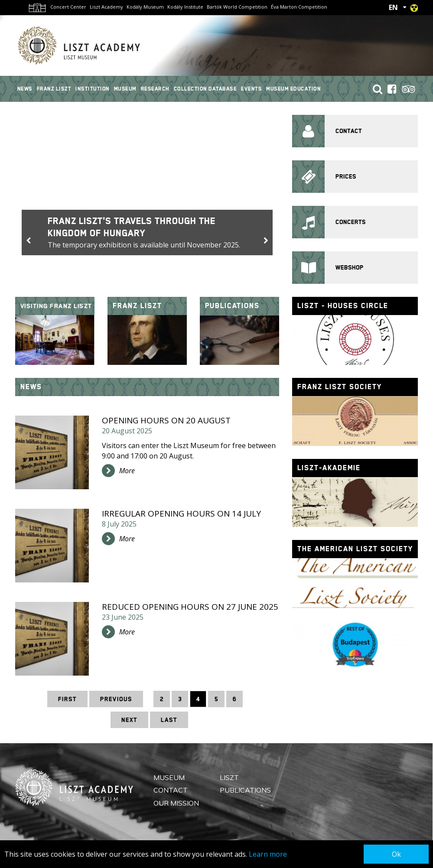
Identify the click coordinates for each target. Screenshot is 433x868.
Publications (232, 306)
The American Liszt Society (355, 549)
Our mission (176, 803)
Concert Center (68, 7)
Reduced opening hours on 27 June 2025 (190, 607)
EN (393, 7)
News (25, 89)
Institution (93, 89)
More (127, 471)
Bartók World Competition (237, 7)
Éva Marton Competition (299, 7)
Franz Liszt (54, 89)
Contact (171, 790)
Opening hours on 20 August (166, 420)
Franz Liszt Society (340, 387)
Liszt (229, 777)
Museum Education (293, 89)
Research (155, 89)
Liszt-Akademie (329, 468)
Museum (125, 89)
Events (251, 89)
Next (129, 720)
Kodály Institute (185, 7)
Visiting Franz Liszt (56, 306)
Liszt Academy (106, 7)
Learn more (268, 854)
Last (169, 720)
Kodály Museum (145, 7)
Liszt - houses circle (343, 306)
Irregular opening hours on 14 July (181, 514)
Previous (116, 699)
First (67, 699)
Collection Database (205, 89)
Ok (396, 854)
